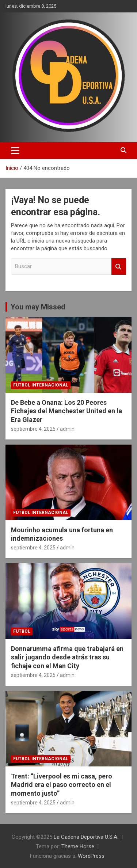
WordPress (91, 856)
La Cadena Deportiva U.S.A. (86, 837)
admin (67, 429)
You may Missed (38, 307)
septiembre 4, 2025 (33, 429)
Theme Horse (78, 846)
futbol (22, 631)
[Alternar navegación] (15, 151)
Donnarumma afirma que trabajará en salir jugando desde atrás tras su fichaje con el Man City (67, 657)
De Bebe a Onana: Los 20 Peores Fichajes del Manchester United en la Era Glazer (66, 411)
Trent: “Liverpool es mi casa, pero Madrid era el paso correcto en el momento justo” (62, 785)
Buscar (119, 267)
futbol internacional (41, 385)
